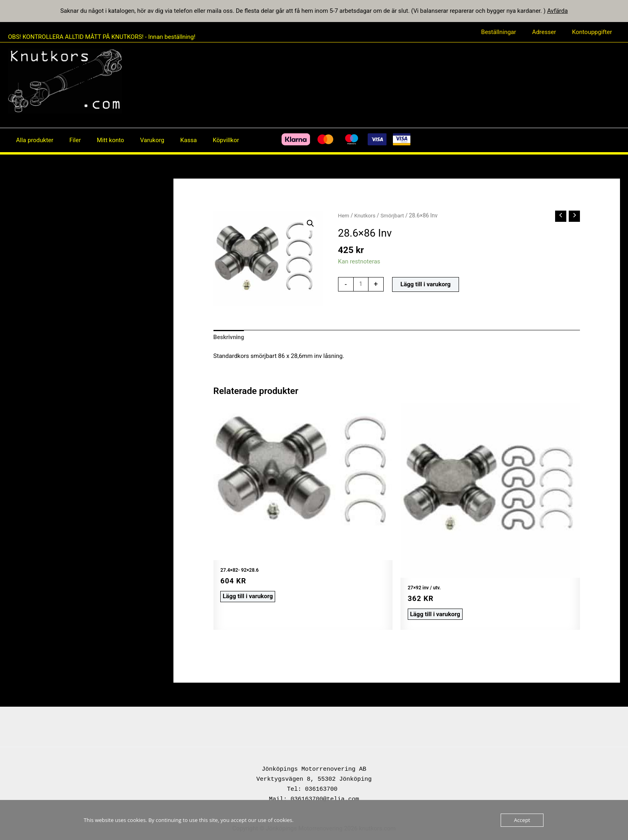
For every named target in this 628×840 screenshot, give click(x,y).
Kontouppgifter (594, 32)
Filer (69, 140)
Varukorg (138, 140)
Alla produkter (33, 140)
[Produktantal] (361, 285)
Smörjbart (394, 215)
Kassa (170, 140)
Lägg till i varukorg (426, 285)
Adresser (550, 32)
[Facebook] (235, 140)
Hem (344, 215)
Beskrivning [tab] (229, 338)
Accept (522, 820)
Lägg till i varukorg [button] (246, 596)
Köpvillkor (204, 140)
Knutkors (366, 215)
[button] (310, 224)
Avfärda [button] (558, 11)
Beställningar (508, 32)
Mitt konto (101, 140)
